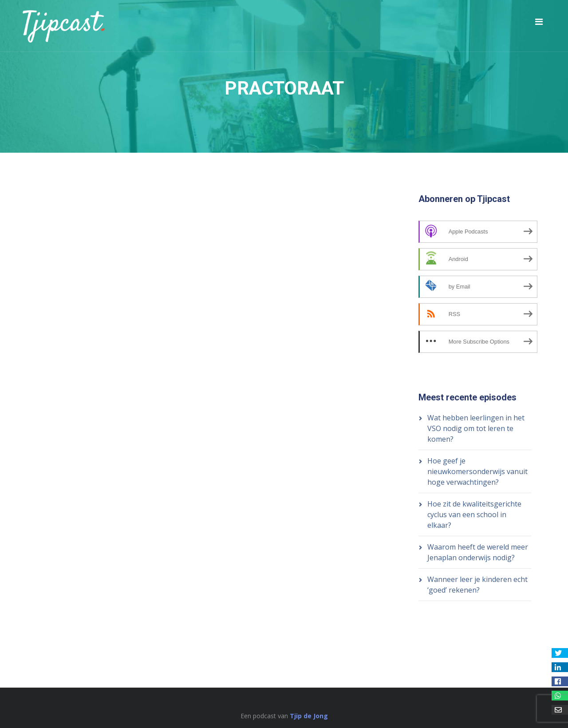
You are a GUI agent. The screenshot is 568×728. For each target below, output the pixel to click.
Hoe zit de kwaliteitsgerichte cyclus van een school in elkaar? (474, 514)
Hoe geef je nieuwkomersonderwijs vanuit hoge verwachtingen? (477, 471)
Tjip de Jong (309, 716)
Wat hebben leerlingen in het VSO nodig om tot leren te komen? (476, 428)
